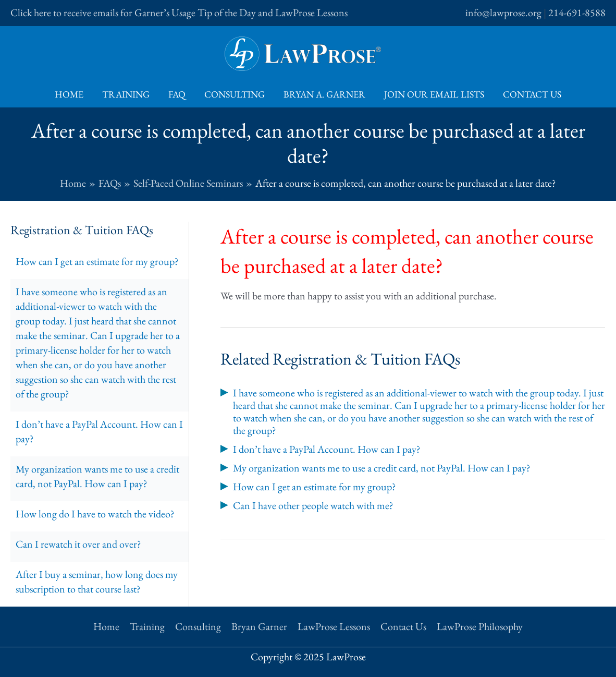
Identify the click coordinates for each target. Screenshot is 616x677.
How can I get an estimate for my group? (97, 261)
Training (126, 94)
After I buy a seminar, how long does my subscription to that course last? (97, 582)
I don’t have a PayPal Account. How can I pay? (99, 431)
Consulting (235, 94)
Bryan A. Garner (324, 94)
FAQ (177, 94)
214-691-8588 (577, 13)
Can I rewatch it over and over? (78, 544)
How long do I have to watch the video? (95, 514)
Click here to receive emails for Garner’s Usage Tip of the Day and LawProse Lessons (179, 13)
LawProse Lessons (334, 626)
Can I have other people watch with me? (313, 505)
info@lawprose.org (503, 13)
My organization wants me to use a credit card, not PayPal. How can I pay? (97, 476)
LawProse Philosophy (480, 626)
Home (69, 94)
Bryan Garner (259, 626)
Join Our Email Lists (434, 94)
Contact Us (532, 94)
